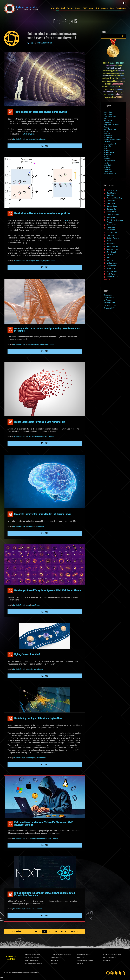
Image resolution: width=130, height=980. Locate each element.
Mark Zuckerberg (110, 129)
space (28, 605)
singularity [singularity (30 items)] (122, 92)
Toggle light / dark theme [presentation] (124, 3)
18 (56, 932)
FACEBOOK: (28, 954)
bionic (106, 157)
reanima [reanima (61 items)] (111, 89)
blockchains (108, 165)
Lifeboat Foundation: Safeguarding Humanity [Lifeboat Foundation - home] (21, 8)
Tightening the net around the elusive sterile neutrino (41, 112)
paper (66, 220)
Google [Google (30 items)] (103, 79)
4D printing (108, 114)
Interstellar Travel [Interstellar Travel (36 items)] (121, 82)
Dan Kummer (111, 225)
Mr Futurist (108, 300)
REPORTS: (54, 961)
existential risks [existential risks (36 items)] (107, 76)
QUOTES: (79, 964)
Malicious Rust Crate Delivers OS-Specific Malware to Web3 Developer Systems (44, 824)
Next (73, 932)
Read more (45, 146)
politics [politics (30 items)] (106, 90)
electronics (30, 669)
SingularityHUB (109, 308)
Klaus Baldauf (112, 233)
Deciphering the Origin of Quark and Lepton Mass (38, 718)
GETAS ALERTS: (107, 954)
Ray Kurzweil (108, 121)
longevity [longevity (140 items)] (113, 87)
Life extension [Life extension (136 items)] (118, 84)
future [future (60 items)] (118, 76)
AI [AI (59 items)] (109, 63)
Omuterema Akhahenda (111, 229)
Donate (91, 8)
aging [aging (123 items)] (105, 63)
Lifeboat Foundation (17, 973)
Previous (18, 932)
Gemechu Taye (112, 209)
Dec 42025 (10, 112)
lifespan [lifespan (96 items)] (105, 87)
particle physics (28, 134)
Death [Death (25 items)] (123, 73)
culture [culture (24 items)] (120, 73)
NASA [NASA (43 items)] (118, 87)
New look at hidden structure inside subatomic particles (42, 214)
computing (30, 345)
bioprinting (108, 159)
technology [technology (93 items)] (119, 94)
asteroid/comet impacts (112, 140)
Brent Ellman (111, 260)
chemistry (107, 169)
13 (36, 932)
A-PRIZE (84, 8)
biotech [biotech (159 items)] (118, 68)
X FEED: (28, 957)
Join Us (97, 8)
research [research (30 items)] (115, 92)
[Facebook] (108, 973)
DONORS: (79, 957)
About (53, 8)
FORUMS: (54, 964)
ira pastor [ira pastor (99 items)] (108, 84)
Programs (70, 8)
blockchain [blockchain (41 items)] (121, 71)
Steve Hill (110, 255)
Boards (63, 8)
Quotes (112, 8)
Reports (77, 8)
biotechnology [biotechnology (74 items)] (108, 71)
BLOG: (53, 957)
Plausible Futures (110, 305)
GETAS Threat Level (11, 958)
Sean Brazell (111, 252)
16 (49, 932)
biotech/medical (31, 437)
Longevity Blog (109, 297)
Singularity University (111, 125)
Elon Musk (107, 123)
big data (107, 150)
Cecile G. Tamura (113, 238)
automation (108, 146)
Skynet (106, 127)
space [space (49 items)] (106, 94)
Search (123, 36)
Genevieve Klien (112, 190)
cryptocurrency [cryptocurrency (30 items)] (115, 73)
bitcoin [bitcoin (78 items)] (116, 71)
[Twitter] (112, 973)
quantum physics (40, 261)
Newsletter (105, 8)
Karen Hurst (111, 217)
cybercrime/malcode (42, 838)
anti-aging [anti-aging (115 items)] (120, 63)
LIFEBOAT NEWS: (56, 954)
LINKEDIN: (80, 954)
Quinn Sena (111, 201)
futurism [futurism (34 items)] (122, 76)
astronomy (108, 142)
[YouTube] (120, 973)
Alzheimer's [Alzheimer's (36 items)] (113, 63)
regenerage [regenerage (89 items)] (118, 89)
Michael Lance (112, 263)
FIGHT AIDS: (29, 961)
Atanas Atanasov (113, 277)
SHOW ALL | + (107, 280)
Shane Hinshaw (112, 246)
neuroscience (40, 437)
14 (40, 932)
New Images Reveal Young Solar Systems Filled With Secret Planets (48, 591)
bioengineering (109, 152)
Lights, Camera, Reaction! (27, 655)
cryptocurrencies (31, 838)
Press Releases (121, 8)
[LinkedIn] (116, 973)
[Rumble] (124, 973)
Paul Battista (111, 212)
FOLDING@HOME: (82, 961)
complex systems (110, 174)
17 (52, 932)
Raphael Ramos (112, 249)
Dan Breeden (111, 203)
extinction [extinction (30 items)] (113, 76)
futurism (29, 909)
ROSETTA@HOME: (30, 964)
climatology (108, 171)
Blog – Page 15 (65, 22)
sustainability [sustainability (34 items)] (111, 95)
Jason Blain (111, 269)
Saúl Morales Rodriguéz (19, 139)
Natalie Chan (111, 266)
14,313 (64, 932)
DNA (105, 118)
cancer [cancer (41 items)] (110, 73)
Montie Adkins (112, 271)
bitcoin (106, 163)
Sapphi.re (36, 973)
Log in (32, 43)
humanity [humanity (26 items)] (123, 79)
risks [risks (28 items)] (118, 92)
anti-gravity (108, 135)
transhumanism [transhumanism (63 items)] (110, 97)
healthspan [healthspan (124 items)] (116, 79)
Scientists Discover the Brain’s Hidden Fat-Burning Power (43, 514)
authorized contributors (44, 43)
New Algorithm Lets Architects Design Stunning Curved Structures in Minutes (47, 330)
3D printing (108, 112)
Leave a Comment (41, 139)
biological (107, 155)
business (107, 167)
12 (32, 932)
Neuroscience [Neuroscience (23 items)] (123, 87)
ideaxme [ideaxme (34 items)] (104, 82)
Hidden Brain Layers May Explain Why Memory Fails (40, 422)
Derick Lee (110, 241)
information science (39, 345)
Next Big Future (109, 303)
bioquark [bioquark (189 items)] (110, 68)
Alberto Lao (111, 244)
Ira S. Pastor (111, 274)
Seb (108, 257)
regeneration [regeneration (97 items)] (108, 92)
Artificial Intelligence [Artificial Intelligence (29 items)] (110, 66)
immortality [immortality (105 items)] (111, 81)
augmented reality (110, 144)
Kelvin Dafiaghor (113, 215)
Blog (58, 8)
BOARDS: (105, 957)
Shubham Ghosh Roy (114, 198)
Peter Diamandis (110, 116)
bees (105, 148)
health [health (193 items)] (108, 78)
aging (106, 131)
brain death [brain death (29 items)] (106, 73)
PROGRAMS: (106, 961)
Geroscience (108, 295)
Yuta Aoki (110, 235)
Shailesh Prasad (113, 206)
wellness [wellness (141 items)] (119, 97)
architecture (108, 138)
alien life (107, 133)
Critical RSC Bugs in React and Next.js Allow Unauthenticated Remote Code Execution (45, 894)
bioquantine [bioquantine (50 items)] (118, 66)
